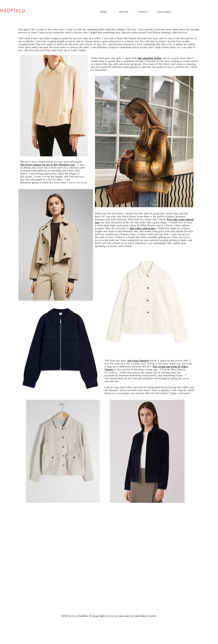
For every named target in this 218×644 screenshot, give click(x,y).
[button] (126, 12)
